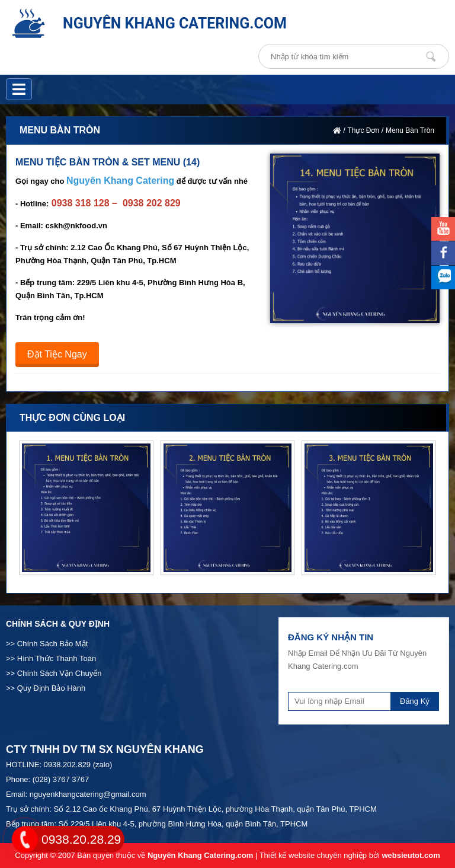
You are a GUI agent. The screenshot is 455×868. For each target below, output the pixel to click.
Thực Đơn (363, 130)
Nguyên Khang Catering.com (200, 855)
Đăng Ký (415, 701)
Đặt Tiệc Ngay (57, 354)
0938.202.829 (68, 765)
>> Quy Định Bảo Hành (46, 688)
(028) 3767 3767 (61, 779)
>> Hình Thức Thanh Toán (51, 658)
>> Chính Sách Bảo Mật (47, 644)
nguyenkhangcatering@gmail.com (88, 794)
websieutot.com (411, 855)
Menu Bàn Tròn (410, 130)
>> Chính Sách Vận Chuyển (54, 673)
